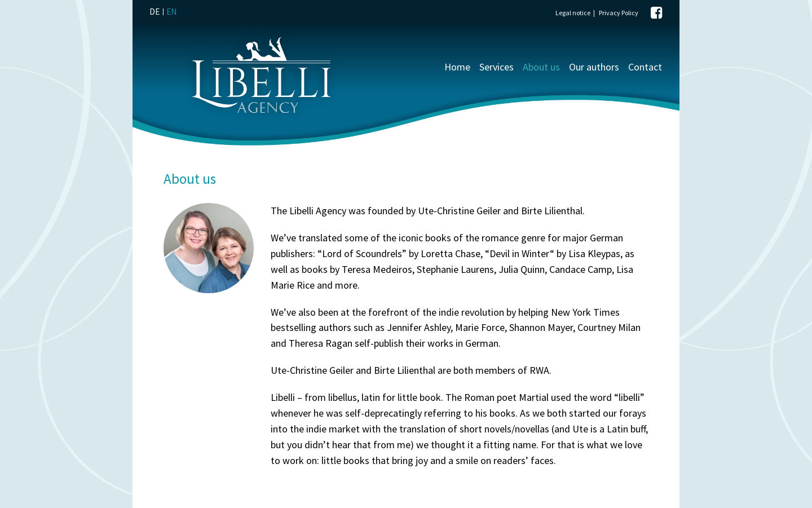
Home (457, 67)
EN (171, 12)
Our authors (594, 67)
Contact (645, 67)
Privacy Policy (619, 13)
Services (497, 67)
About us (541, 67)
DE (155, 12)
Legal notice (573, 13)
